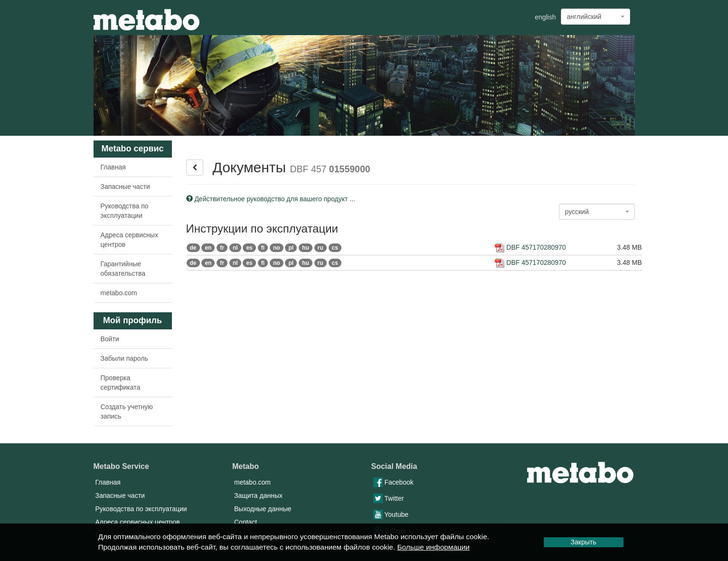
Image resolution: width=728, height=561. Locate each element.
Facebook (393, 482)
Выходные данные (263, 509)
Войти (110, 339)
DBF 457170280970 (530, 247)
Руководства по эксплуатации (125, 211)
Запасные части (125, 187)
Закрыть (584, 542)
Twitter (389, 498)
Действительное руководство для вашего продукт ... (271, 199)
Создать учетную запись (127, 411)
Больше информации (433, 547)
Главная (113, 167)
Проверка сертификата (121, 383)
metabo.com (119, 293)
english (545, 17)
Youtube (391, 514)
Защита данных (258, 496)
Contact (246, 522)
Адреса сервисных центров (129, 240)
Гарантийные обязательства (123, 269)
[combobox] (596, 17)
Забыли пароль (124, 358)
